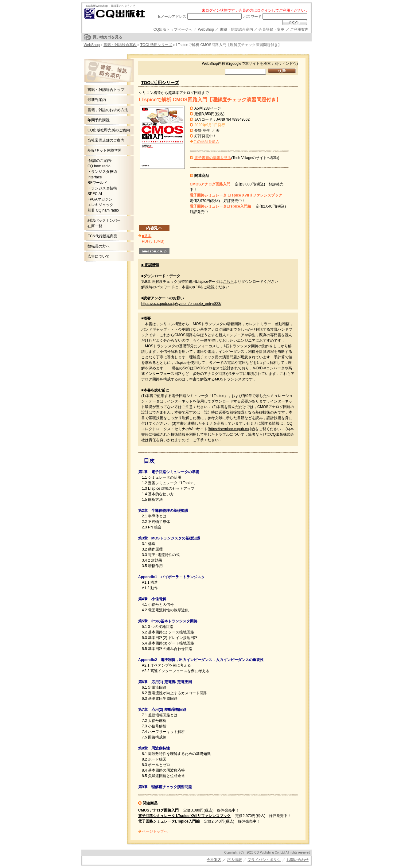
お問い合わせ (298, 860)
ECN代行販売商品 (102, 236)
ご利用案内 (299, 29)
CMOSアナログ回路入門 (210, 184)
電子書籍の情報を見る (213, 158)
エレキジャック (100, 205)
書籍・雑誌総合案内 (236, 29)
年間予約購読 (99, 120)
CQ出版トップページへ (173, 29)
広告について (99, 256)
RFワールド (97, 183)
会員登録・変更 (271, 29)
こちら (228, 282)
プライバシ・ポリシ (264, 860)
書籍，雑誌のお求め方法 (108, 110)
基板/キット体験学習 (105, 150)
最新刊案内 (97, 100)
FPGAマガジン (100, 199)
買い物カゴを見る (107, 37)
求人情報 (235, 860)
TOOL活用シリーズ (156, 45)
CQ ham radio (99, 166)
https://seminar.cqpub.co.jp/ (231, 429)
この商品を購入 (206, 142)
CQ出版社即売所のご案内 (109, 130)
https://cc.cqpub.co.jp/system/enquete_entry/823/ (181, 304)
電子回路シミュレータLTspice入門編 (220, 206)
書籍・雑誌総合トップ (106, 90)
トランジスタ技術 (102, 172)
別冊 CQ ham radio (103, 210)
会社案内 (214, 860)
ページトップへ (155, 831)
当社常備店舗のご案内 (106, 140)
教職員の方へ (99, 246)
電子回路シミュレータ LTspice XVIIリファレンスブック (236, 195)
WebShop (206, 29)
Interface (95, 177)
